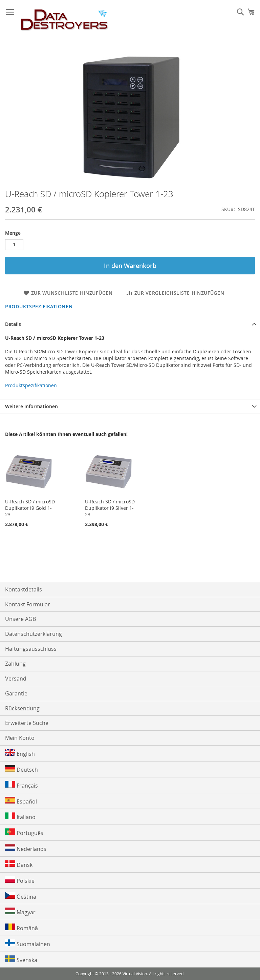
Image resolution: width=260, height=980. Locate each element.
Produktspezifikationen (39, 306)
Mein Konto (20, 738)
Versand (16, 679)
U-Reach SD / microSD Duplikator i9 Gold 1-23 (30, 508)
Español (21, 801)
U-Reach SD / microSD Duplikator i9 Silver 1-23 (110, 508)
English (20, 753)
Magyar (20, 912)
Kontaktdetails (24, 589)
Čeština (21, 896)
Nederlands (26, 848)
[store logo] (65, 20)
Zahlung (15, 664)
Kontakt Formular (28, 604)
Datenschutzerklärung (34, 634)
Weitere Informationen (31, 406)
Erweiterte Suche (27, 723)
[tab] (130, 324)
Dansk (19, 864)
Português (24, 832)
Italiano (20, 817)
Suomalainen (28, 944)
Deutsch (21, 769)
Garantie (16, 693)
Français (21, 785)
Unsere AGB (20, 619)
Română (21, 928)
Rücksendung (22, 708)
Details (13, 324)
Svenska (21, 960)
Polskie (20, 880)
